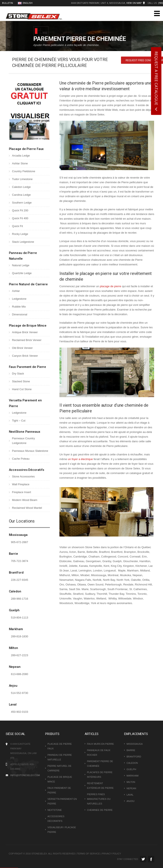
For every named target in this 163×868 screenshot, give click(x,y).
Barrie (13, 554)
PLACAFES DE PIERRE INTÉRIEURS (100, 775)
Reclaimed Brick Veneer (27, 340)
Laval (13, 704)
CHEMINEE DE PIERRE (100, 810)
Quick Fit (18, 226)
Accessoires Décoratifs (27, 470)
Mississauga (18, 535)
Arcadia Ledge (21, 156)
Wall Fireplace (21, 484)
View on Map (134, 3)
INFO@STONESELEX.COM (25, 775)
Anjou (13, 686)
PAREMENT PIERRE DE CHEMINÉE (100, 764)
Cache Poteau (21, 459)
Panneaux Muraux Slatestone (30, 451)
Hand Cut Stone (22, 389)
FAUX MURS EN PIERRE (100, 744)
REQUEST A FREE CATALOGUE (156, 78)
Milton (13, 648)
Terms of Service (89, 854)
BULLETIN (8, 3)
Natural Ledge (21, 265)
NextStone (55, 810)
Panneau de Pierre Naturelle (60, 757)
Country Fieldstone (24, 171)
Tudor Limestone (22, 179)
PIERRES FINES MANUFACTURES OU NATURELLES (99, 799)
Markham (16, 629)
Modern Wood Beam (25, 500)
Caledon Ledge (21, 187)
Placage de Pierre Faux (26, 149)
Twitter (143, 859)
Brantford (16, 573)
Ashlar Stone (20, 163)
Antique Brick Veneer (25, 332)
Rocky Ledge (20, 234)
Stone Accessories (23, 476)
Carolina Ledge (21, 195)
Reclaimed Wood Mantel (27, 508)
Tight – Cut (19, 421)
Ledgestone (19, 299)
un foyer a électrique (80, 459)
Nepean (15, 667)
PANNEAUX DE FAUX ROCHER (99, 753)
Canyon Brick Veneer (25, 356)
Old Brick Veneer (22, 348)
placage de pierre (111, 286)
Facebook (151, 859)
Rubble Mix (19, 307)
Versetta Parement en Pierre (62, 801)
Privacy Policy (112, 854)
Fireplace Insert (22, 492)
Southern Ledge (22, 203)
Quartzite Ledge (22, 273)
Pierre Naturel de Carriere (28, 284)
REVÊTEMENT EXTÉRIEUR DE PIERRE (100, 786)
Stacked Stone (21, 381)
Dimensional (20, 314)
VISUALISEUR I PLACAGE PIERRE (62, 830)
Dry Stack (18, 374)
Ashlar (16, 291)
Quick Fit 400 (20, 218)
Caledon (15, 591)
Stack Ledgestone (23, 242)
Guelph (14, 610)
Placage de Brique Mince (28, 326)
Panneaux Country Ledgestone (24, 441)
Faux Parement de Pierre (28, 367)
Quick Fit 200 (20, 210)
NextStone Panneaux (25, 432)
